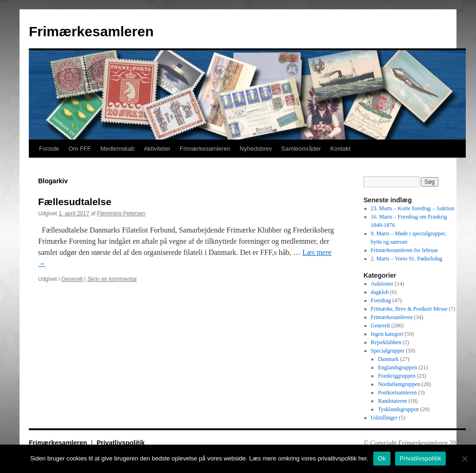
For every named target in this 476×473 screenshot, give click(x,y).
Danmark (388, 359)
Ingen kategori (387, 334)
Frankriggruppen (397, 376)
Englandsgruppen (397, 367)
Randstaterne (393, 401)
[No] (464, 459)
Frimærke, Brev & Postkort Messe (409, 309)
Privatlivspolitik (121, 443)
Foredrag (381, 300)
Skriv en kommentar (112, 279)
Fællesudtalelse (75, 202)
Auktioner (382, 284)
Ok (382, 458)
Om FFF (79, 149)
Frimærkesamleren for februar (405, 250)
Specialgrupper (388, 351)
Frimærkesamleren (91, 31)
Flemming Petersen (121, 213)
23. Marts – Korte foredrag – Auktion (413, 208)
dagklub (380, 292)
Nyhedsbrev (256, 149)
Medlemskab (118, 149)
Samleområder (301, 149)
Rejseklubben (386, 342)
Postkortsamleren (397, 393)
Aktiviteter (157, 149)
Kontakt (340, 149)
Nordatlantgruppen (399, 384)
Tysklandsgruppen (398, 409)
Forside (49, 149)
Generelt (72, 279)
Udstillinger (384, 418)
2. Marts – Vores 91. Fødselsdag (407, 259)
